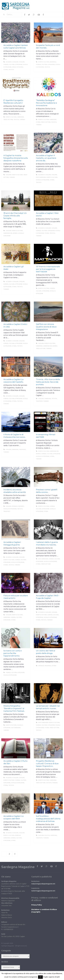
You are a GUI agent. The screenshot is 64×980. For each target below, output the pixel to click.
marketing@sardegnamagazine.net (43, 891)
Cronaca (15, 506)
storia (6, 70)
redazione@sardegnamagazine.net (43, 884)
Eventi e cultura (44, 62)
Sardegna (21, 117)
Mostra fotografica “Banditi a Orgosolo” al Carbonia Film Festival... (14, 708)
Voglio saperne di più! (51, 977)
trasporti (39, 401)
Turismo (22, 120)
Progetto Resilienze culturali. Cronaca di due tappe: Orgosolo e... (47, 763)
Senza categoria (18, 67)
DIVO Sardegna (41, 177)
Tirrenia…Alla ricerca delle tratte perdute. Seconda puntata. (48, 382)
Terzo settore (8, 120)
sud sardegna (16, 728)
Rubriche (18, 835)
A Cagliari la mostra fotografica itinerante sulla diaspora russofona (16, 158)
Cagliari (22, 62)
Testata (11, 70)
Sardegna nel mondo (11, 233)
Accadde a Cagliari (12, 62)
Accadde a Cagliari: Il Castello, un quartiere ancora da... (46, 158)
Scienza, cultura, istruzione (13, 65)
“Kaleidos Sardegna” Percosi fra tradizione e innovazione (46, 103)
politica (47, 835)
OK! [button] (40, 977)
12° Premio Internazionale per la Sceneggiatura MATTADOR (48, 269)
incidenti (21, 506)
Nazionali (53, 62)
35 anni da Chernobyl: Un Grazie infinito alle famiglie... (15, 216)
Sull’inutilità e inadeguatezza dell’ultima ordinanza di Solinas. (48, 819)
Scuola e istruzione (43, 180)
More (27, 72)
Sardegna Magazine (18, 867)
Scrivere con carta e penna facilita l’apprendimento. (13, 653)
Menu (56, 3)
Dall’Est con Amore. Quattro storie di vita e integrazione (46, 327)
